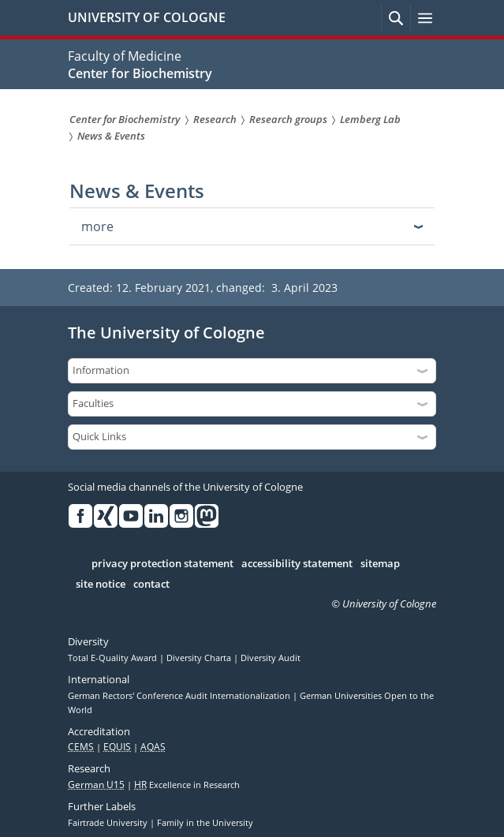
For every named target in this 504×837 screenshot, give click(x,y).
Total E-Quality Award (114, 658)
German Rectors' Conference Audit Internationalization (180, 696)
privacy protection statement (162, 564)
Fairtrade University (109, 823)
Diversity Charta (200, 658)
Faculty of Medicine (125, 56)
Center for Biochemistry (140, 73)
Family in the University (205, 823)
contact (151, 585)
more (97, 226)
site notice (101, 585)
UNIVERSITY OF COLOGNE (147, 17)
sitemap (380, 564)
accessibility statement (297, 564)
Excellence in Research (187, 785)
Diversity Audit (271, 658)
